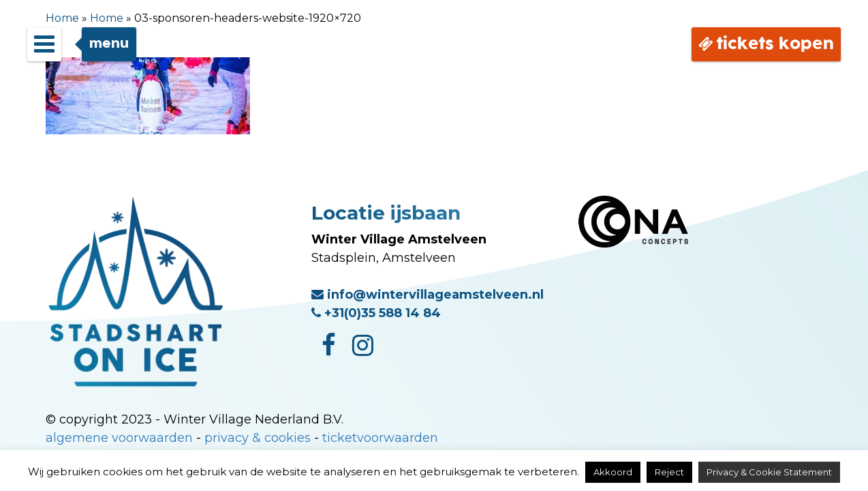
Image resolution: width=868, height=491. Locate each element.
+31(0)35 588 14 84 (376, 313)
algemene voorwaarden (119, 438)
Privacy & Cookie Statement (769, 472)
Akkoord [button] (613, 472)
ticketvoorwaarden (380, 438)
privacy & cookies (258, 438)
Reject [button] (669, 472)
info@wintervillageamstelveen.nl (428, 295)
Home (62, 18)
